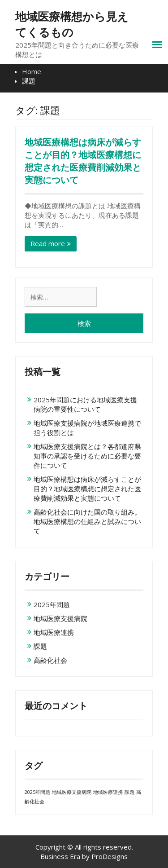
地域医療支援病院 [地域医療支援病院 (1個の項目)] (72, 792)
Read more (48, 243)
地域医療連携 (54, 632)
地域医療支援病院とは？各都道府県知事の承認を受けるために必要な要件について (87, 456)
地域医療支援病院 (60, 618)
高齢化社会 (50, 660)
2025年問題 (52, 604)
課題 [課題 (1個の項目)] (129, 792)
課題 (40, 646)
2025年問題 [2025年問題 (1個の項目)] (37, 792)
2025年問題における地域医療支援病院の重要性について (85, 404)
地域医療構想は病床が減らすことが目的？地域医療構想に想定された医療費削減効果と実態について (87, 489)
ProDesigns (110, 856)
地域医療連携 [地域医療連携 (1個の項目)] (108, 792)
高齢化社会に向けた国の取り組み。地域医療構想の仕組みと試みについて (87, 521)
